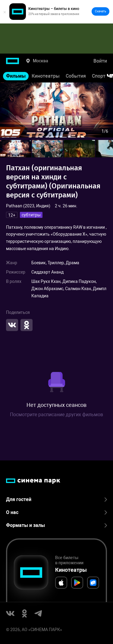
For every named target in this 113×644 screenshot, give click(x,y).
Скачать (100, 11)
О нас (56, 512)
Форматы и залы (56, 525)
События (76, 76)
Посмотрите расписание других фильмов (56, 415)
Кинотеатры (46, 76)
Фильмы (16, 76)
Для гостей (56, 499)
